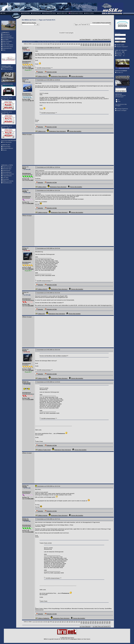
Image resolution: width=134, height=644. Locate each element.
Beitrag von (25, 47)
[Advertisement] (8, 158)
